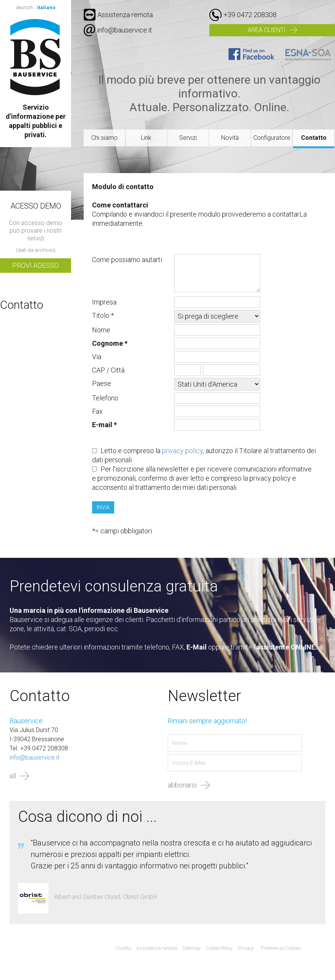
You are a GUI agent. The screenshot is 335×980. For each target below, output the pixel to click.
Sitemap (191, 948)
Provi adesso (36, 265)
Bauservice (36, 57)
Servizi (188, 138)
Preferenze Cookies (281, 948)
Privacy (246, 948)
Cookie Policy (219, 948)
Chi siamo (104, 138)
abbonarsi (182, 785)
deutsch (24, 7)
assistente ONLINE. (287, 647)
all (13, 776)
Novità (230, 138)
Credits (123, 948)
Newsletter (204, 696)
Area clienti (267, 30)
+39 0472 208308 (250, 15)
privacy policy (182, 451)
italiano (46, 7)
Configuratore (272, 138)
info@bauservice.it (125, 30)
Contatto (314, 138)
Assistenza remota (118, 15)
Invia (103, 507)
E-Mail (197, 647)
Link (146, 138)
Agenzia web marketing (318, 948)
